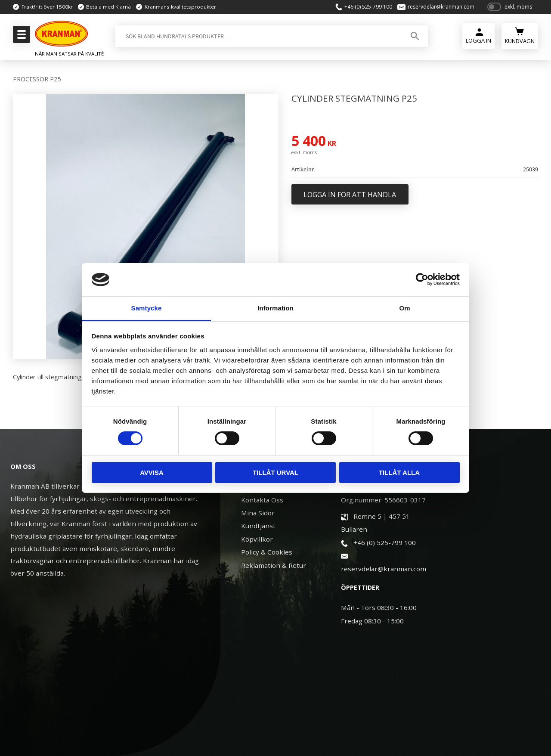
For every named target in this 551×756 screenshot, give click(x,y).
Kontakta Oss (262, 500)
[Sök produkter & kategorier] (258, 36)
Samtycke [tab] (147, 308)
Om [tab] (404, 308)
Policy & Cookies (267, 552)
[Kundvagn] (520, 35)
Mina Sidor (258, 513)
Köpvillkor (257, 539)
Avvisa (152, 472)
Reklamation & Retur (274, 565)
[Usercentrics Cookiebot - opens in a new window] (422, 279)
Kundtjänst (258, 526)
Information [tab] (275, 308)
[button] (20, 37)
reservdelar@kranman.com (441, 7)
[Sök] (415, 36)
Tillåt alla (399, 472)
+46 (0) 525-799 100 (368, 7)
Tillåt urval (275, 472)
